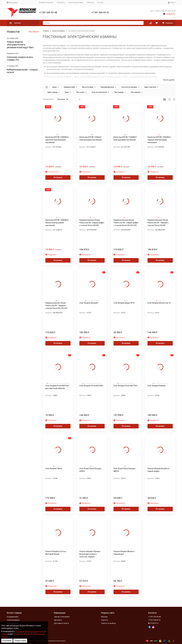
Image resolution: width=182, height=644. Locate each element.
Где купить (58, 620)
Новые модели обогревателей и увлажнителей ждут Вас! (20, 45)
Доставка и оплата (61, 623)
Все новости (34, 32)
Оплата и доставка (76, 2)
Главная (46, 31)
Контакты (61, 2)
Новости (90, 2)
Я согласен (7, 641)
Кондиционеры (13, 617)
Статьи (100, 2)
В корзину (58, 177)
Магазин (104, 617)
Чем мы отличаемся (62, 617)
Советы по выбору (108, 623)
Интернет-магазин (46, 2)
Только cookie (20, 641)
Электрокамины (59, 31)
